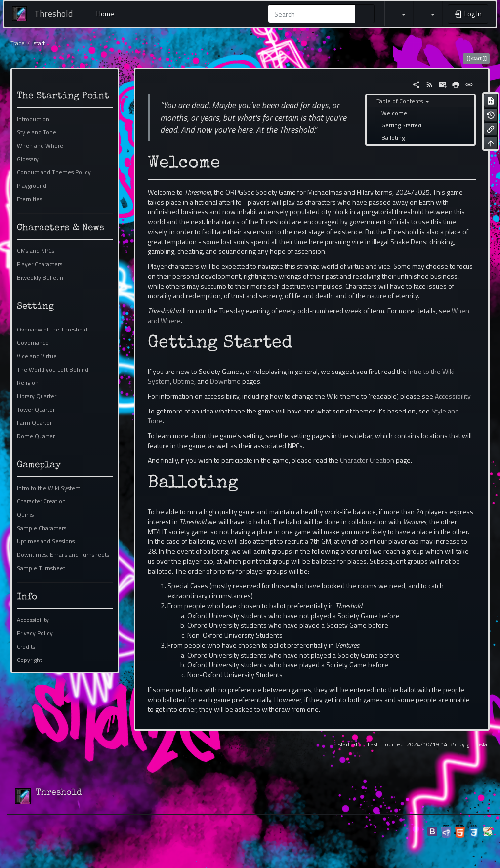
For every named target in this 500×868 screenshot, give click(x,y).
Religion (28, 383)
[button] (399, 14)
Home (104, 14)
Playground (32, 186)
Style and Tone (37, 132)
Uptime (184, 381)
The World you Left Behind (53, 370)
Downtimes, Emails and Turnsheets (63, 555)
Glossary (28, 159)
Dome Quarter (36, 436)
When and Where (40, 146)
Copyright (29, 660)
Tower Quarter (36, 410)
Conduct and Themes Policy (54, 172)
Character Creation (41, 501)
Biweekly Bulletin (40, 278)
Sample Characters (42, 528)
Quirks (25, 515)
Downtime (225, 381)
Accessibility (33, 620)
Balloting (393, 138)
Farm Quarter (34, 423)
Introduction (33, 119)
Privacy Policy (35, 633)
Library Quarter (37, 396)
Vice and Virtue (37, 356)
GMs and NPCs (36, 251)
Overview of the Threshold (52, 330)
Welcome (394, 113)
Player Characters (40, 264)
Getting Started (401, 125)
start (39, 43)
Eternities (29, 199)
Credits (26, 647)
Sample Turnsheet (41, 568)
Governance (33, 343)
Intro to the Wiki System (49, 488)
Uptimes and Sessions (46, 541)
